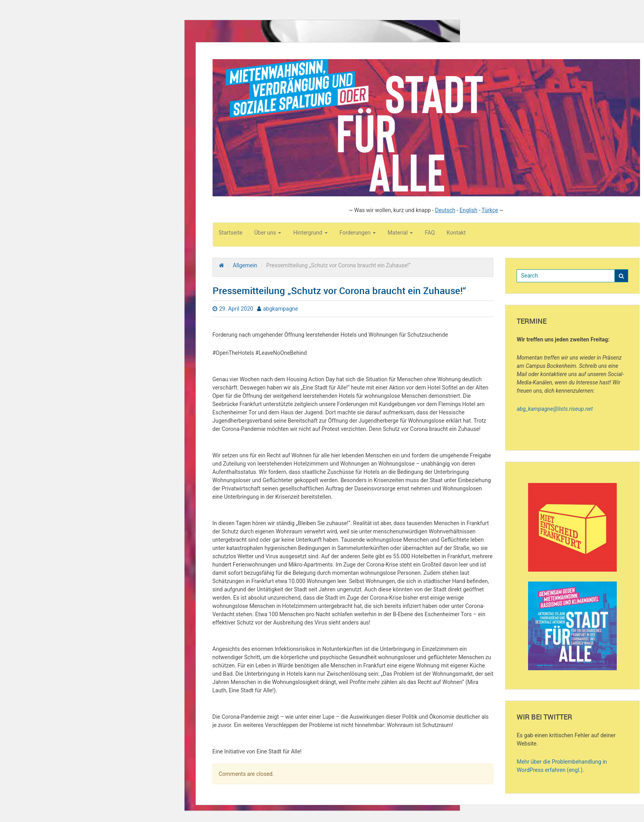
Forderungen (358, 233)
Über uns (268, 233)
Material (400, 233)
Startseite (231, 233)
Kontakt (456, 233)
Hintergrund (310, 233)
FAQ (430, 233)
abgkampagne (281, 309)
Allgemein (245, 265)
